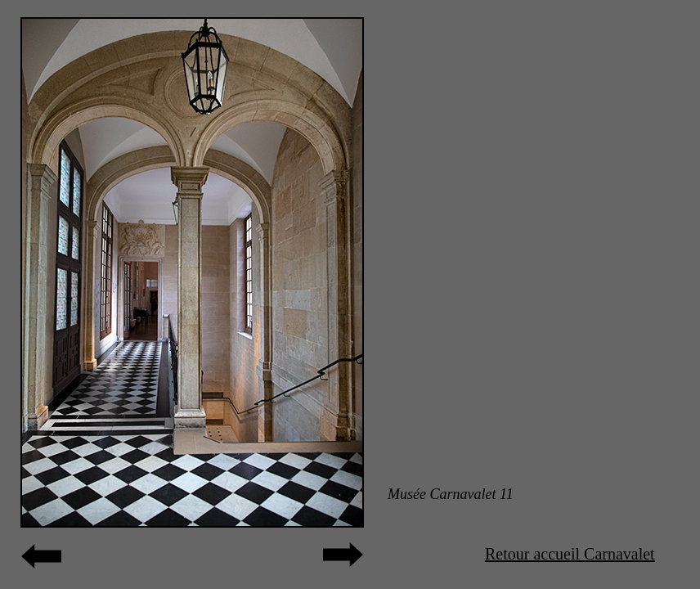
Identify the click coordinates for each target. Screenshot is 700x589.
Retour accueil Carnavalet (570, 554)
